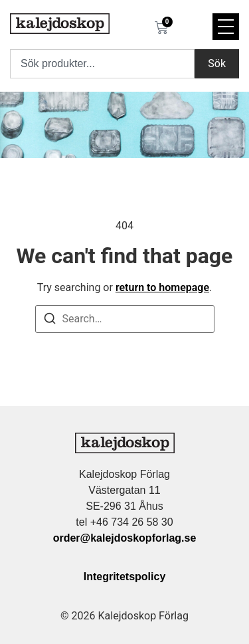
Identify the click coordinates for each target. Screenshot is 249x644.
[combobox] (102, 64)
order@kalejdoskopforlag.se (125, 538)
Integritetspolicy (125, 577)
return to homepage (162, 287)
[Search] (50, 321)
